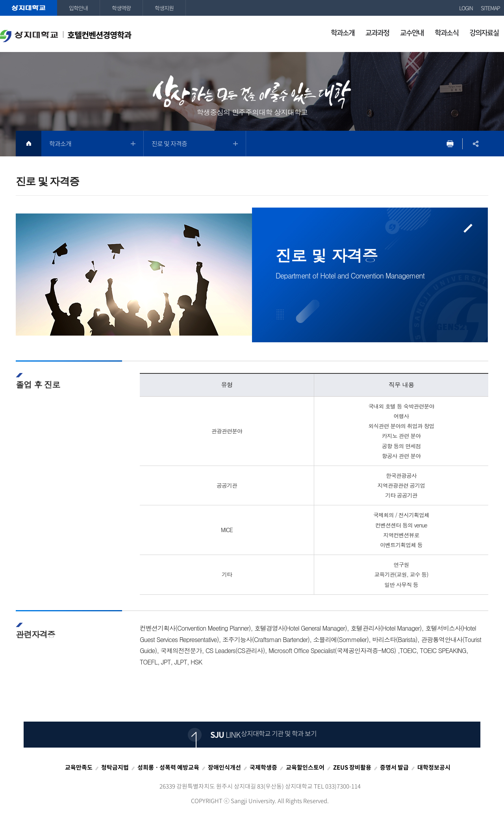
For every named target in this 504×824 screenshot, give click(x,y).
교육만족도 (79, 767)
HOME (29, 144)
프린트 (450, 144)
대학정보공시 (434, 767)
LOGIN (466, 8)
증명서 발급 (394, 767)
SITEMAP (490, 8)
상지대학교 (29, 8)
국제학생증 (263, 767)
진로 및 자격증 (169, 143)
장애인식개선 (224, 767)
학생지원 (164, 8)
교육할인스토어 (305, 767)
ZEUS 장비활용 (352, 767)
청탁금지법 (115, 767)
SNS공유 (475, 144)
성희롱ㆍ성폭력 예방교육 (168, 767)
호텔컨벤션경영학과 (66, 35)
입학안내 (78, 8)
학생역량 (121, 8)
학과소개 (60, 143)
